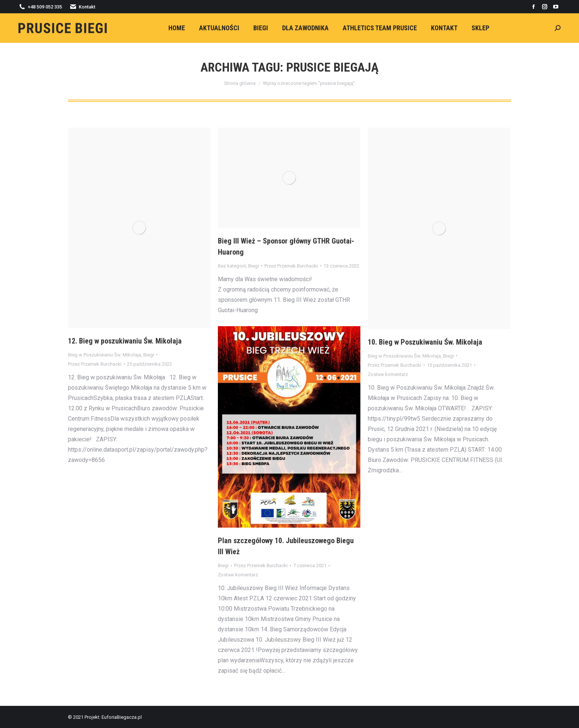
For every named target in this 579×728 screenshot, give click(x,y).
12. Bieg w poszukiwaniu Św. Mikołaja (125, 341)
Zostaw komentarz (388, 374)
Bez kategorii (232, 266)
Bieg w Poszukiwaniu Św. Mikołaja (105, 355)
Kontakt (82, 7)
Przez (95, 364)
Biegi (149, 355)
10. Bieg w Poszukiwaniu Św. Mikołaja (425, 342)
